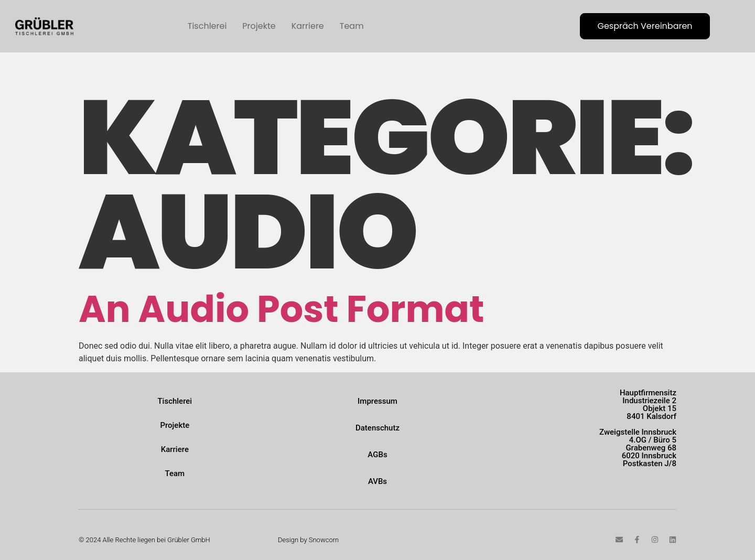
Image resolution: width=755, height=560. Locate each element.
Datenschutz (377, 428)
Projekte (259, 26)
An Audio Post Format (282, 309)
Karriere (308, 26)
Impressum (377, 401)
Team (352, 26)
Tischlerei (207, 26)
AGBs (377, 455)
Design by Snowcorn (308, 540)
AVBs (377, 481)
